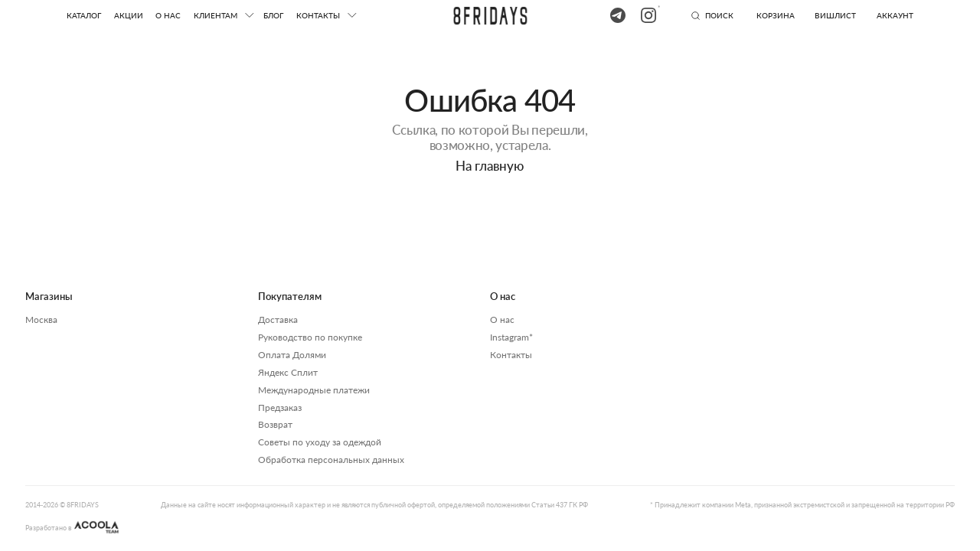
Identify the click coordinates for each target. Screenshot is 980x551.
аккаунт (895, 15)
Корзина (776, 15)
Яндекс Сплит (288, 372)
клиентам (216, 15)
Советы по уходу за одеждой (320, 442)
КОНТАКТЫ (318, 15)
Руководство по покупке (310, 337)
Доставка (278, 320)
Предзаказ (280, 408)
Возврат (275, 424)
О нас (168, 15)
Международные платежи (314, 390)
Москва (41, 320)
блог (273, 15)
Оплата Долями (292, 355)
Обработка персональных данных (331, 460)
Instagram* (511, 337)
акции (129, 15)
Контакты (511, 355)
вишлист (835, 15)
